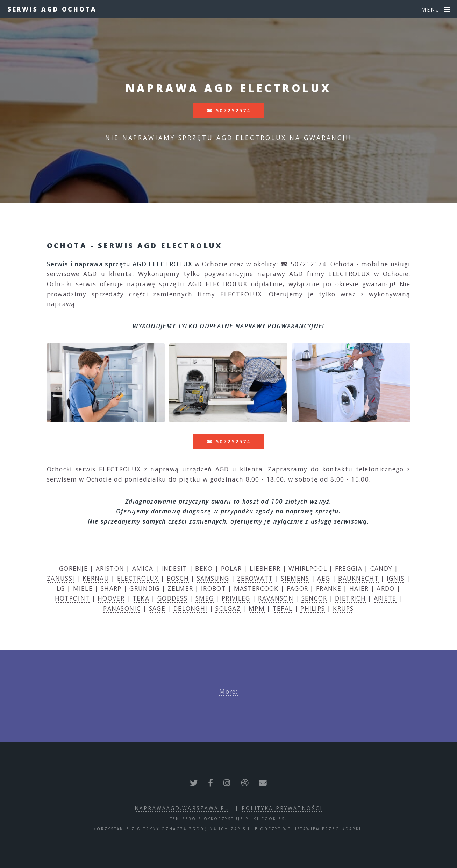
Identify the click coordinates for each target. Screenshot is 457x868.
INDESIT (174, 568)
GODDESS (172, 598)
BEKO (204, 568)
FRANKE (329, 588)
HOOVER (111, 598)
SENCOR (314, 598)
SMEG (205, 598)
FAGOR (298, 588)
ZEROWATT (255, 578)
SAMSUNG (213, 578)
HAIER (359, 588)
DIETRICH (350, 598)
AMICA (143, 568)
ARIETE (385, 598)
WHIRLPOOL (308, 568)
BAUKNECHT (358, 578)
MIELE (83, 588)
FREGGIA (349, 568)
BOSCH (178, 578)
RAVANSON (276, 598)
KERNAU (96, 578)
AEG (324, 578)
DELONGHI (190, 608)
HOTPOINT (72, 598)
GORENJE (73, 568)
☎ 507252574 (228, 110)
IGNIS (396, 578)
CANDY (381, 568)
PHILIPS (313, 608)
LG (61, 588)
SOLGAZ (228, 608)
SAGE (157, 608)
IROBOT (213, 588)
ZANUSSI (61, 578)
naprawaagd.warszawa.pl (182, 808)
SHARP (111, 588)
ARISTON (110, 568)
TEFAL (283, 608)
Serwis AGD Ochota (52, 9)
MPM (257, 608)
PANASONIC (122, 608)
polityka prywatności (282, 808)
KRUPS (343, 608)
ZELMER (180, 588)
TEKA (141, 598)
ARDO (385, 588)
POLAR (231, 568)
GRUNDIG (144, 588)
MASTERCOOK (256, 588)
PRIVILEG (236, 598)
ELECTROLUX (138, 578)
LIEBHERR (265, 568)
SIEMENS (295, 578)
